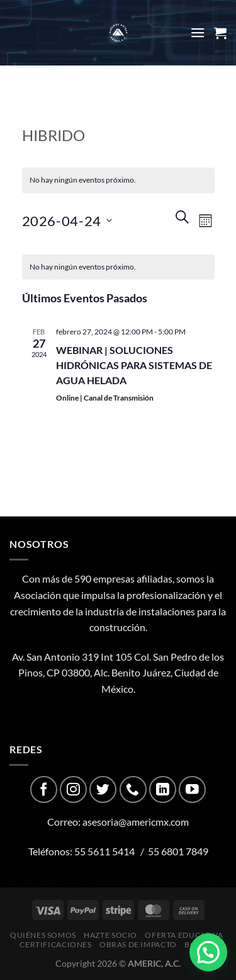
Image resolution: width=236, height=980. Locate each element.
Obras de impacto (138, 944)
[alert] (118, 267)
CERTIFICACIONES (55, 944)
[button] (208, 952)
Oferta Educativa (184, 935)
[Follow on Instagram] (73, 789)
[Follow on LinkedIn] (163, 789)
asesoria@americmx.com (136, 822)
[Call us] (133, 789)
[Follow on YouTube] (192, 789)
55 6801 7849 (178, 851)
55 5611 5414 (104, 851)
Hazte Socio (110, 935)
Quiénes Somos (43, 935)
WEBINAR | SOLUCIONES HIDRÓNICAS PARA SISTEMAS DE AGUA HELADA (134, 365)
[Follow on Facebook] (44, 789)
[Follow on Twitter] (103, 789)
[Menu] (198, 32)
